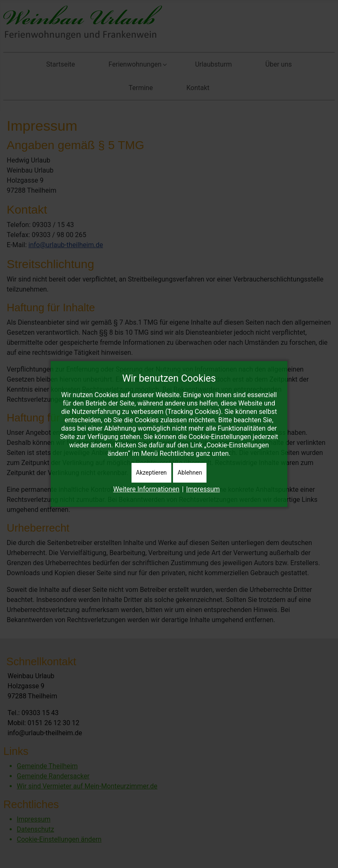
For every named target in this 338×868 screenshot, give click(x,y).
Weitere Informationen (146, 489)
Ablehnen (190, 473)
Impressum (203, 489)
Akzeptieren (152, 473)
